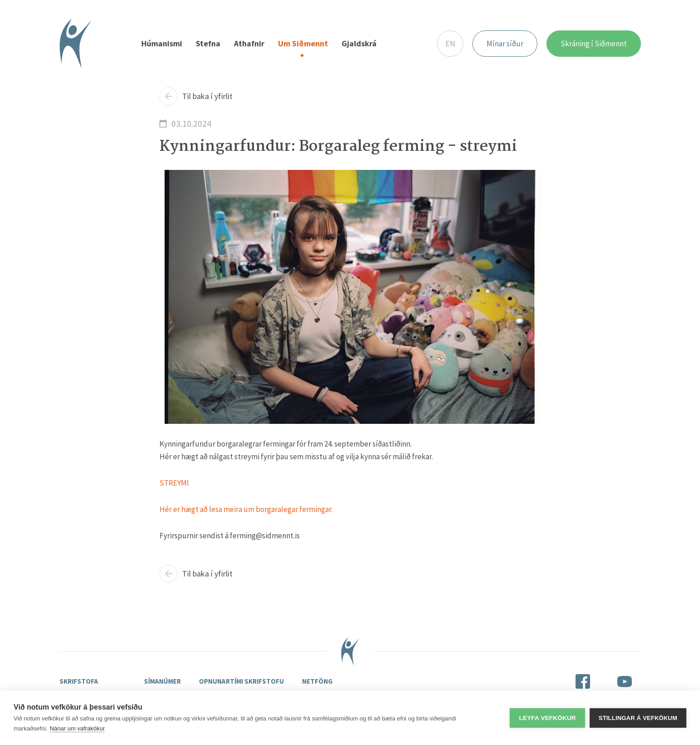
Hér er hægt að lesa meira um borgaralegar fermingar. (246, 509)
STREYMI (174, 483)
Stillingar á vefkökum (638, 718)
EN (450, 43)
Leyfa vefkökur (547, 718)
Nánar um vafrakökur (77, 728)
